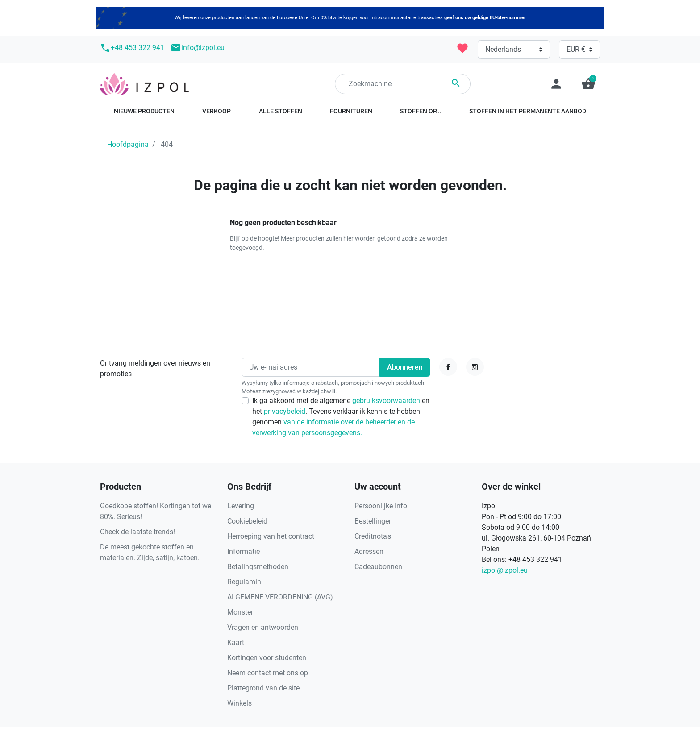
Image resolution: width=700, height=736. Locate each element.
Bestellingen (374, 521)
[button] (588, 84)
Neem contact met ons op (268, 673)
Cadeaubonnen (378, 567)
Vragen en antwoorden (263, 627)
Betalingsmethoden (258, 567)
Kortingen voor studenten (267, 658)
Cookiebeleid (247, 521)
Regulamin (244, 582)
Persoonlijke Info (381, 506)
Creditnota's (373, 536)
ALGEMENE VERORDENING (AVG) (280, 597)
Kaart (236, 642)
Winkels (240, 703)
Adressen (369, 551)
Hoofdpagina (128, 144)
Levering (241, 506)
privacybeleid (285, 411)
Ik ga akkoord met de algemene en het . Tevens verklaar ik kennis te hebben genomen (341, 417)
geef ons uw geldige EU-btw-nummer (485, 18)
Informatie (244, 551)
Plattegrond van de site (263, 688)
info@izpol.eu (198, 48)
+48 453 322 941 (132, 48)
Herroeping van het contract (271, 536)
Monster (240, 612)
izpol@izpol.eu (505, 570)
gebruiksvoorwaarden (387, 401)
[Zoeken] (403, 84)
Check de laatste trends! (137, 532)
